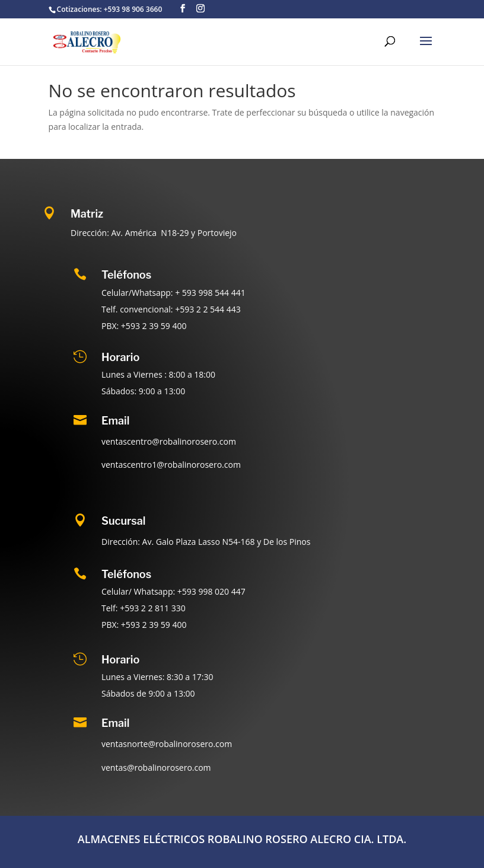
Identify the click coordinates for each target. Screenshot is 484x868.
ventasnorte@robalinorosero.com (167, 744)
